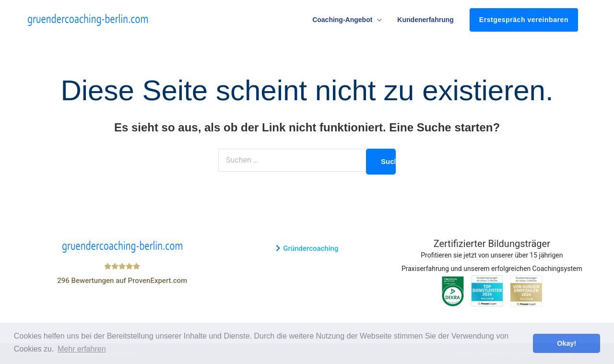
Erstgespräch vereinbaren (524, 20)
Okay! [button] (567, 343)
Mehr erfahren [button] (82, 349)
